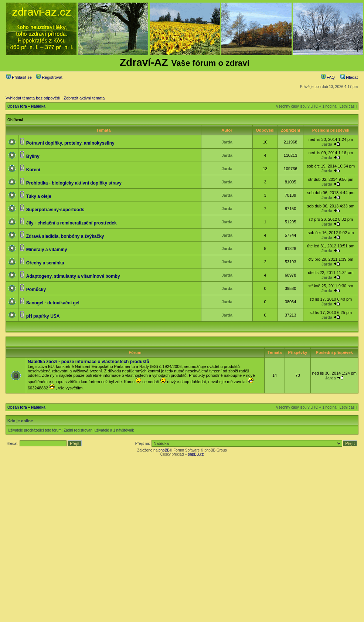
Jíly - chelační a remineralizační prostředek (72, 223)
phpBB (164, 450)
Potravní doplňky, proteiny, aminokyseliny (70, 143)
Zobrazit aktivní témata (84, 98)
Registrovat (49, 77)
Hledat (349, 77)
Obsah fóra (17, 106)
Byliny (33, 156)
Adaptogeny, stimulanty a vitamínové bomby (73, 276)
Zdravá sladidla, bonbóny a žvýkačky (65, 236)
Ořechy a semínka (45, 263)
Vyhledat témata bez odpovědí (33, 98)
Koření (33, 170)
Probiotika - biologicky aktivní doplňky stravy (74, 183)
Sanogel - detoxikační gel (53, 303)
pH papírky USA (43, 316)
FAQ (328, 77)
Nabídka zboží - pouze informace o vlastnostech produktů (89, 362)
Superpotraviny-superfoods (55, 210)
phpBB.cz (196, 454)
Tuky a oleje (39, 196)
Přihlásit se (19, 77)
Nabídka (38, 106)
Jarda (227, 142)
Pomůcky (36, 290)
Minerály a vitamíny (47, 250)
